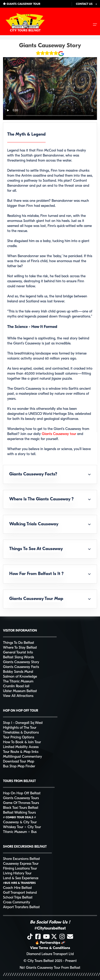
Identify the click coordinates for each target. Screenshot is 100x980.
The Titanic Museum (18, 682)
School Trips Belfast (18, 898)
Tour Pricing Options (19, 737)
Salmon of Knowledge (20, 677)
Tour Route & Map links (21, 752)
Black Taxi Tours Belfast (21, 808)
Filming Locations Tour (20, 869)
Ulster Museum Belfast (20, 691)
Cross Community (17, 902)
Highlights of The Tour (20, 728)
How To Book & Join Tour (22, 742)
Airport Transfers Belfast (21, 907)
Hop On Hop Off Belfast (22, 793)
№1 (22, 968)
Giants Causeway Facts (21, 667)
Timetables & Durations (21, 733)
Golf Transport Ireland (20, 893)
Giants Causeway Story (50, 46)
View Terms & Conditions (50, 948)
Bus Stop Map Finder (19, 766)
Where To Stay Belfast (20, 648)
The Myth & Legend (26, 134)
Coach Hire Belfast (17, 888)
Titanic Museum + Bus (20, 832)
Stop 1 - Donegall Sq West (23, 723)
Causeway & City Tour (20, 822)
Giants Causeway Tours (21, 798)
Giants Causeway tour (59, 434)
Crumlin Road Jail (16, 686)
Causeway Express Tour (21, 864)
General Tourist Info (18, 653)
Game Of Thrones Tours (21, 803)
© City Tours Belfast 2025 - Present (50, 961)
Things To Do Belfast (19, 643)
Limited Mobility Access (21, 747)
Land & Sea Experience (21, 878)
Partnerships (50, 943)
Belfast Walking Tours (19, 813)
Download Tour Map (19, 762)
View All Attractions (18, 696)
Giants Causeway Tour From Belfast (53, 968)
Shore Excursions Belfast (21, 859)
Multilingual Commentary (22, 757)
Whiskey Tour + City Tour (22, 827)
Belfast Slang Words (18, 657)
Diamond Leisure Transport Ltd (50, 954)
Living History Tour (17, 873)
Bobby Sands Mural (18, 672)
